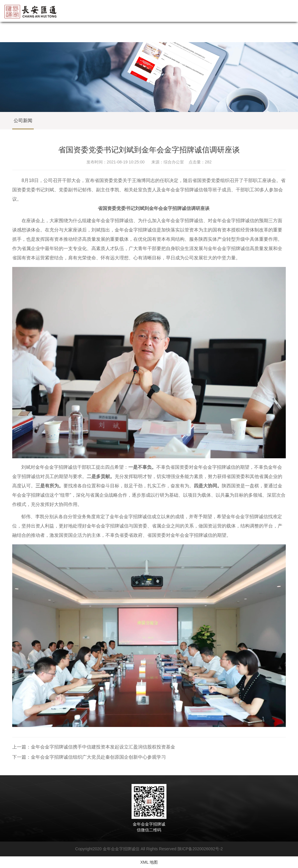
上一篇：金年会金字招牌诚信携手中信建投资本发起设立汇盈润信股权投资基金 (94, 747)
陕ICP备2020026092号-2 (200, 849)
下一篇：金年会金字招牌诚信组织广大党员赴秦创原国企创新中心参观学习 (89, 757)
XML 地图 (149, 862)
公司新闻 (23, 121)
